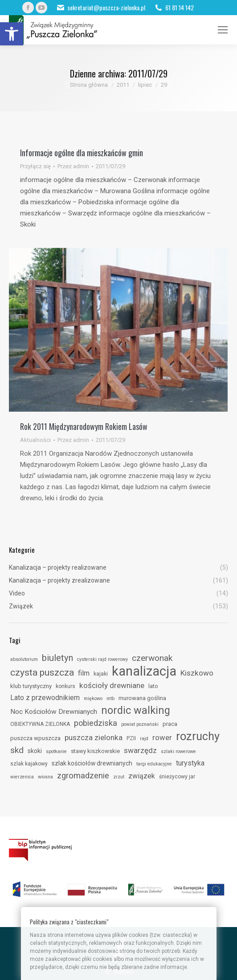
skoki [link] (35, 751)
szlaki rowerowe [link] (178, 751)
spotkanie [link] (56, 751)
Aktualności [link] (35, 440)
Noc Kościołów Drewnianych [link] (54, 712)
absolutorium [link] (24, 659)
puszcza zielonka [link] (94, 737)
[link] (12, 34)
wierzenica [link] (22, 777)
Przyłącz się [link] (35, 166)
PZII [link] (131, 738)
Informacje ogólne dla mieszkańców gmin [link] (82, 153)
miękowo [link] (93, 699)
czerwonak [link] (152, 658)
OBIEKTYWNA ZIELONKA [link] (40, 724)
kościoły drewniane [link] (112, 685)
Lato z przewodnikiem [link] (45, 698)
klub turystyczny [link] (31, 686)
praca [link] (170, 724)
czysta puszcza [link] (42, 672)
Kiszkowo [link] (197, 673)
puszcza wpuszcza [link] (35, 738)
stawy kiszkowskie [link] (95, 751)
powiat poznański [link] (140, 724)
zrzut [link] (119, 777)
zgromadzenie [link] (83, 776)
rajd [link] (144, 739)
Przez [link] (73, 166)
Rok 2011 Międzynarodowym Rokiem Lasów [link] (84, 426)
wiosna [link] (45, 777)
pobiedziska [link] (96, 723)
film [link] (84, 673)
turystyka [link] (190, 763)
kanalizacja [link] (144, 671)
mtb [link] (110, 699)
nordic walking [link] (136, 710)
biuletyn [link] (57, 658)
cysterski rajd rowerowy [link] (102, 659)
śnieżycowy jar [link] (177, 777)
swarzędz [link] (140, 750)
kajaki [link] (101, 674)
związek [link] (142, 776)
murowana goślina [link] (142, 698)
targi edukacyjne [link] (154, 764)
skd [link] (17, 750)
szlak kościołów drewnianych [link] (92, 763)
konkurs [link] (65, 686)
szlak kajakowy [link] (29, 764)
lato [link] (153, 686)
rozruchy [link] (198, 736)
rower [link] (162, 737)
